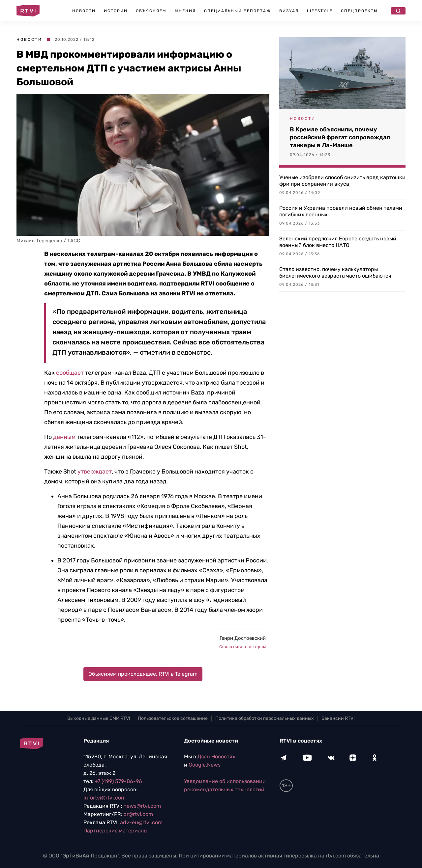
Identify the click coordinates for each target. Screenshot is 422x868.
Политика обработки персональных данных (265, 718)
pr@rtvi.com (138, 814)
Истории (116, 11)
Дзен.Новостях (216, 757)
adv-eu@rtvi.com (141, 822)
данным (64, 437)
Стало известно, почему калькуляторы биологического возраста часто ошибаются (335, 272)
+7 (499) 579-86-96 (118, 781)
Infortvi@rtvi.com (105, 798)
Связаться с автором (243, 647)
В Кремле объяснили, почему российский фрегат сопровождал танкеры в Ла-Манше (340, 137)
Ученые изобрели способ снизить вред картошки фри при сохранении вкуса (342, 181)
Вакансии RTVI (338, 718)
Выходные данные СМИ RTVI (99, 718)
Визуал (289, 11)
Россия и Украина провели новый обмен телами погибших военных (341, 211)
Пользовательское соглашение (173, 718)
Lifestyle (320, 11)
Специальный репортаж (238, 11)
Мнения (185, 11)
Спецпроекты (359, 11)
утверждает (95, 472)
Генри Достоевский (243, 638)
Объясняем (151, 11)
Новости (84, 11)
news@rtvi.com (142, 806)
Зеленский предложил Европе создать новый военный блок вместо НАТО (338, 242)
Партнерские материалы (115, 831)
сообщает (70, 373)
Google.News (205, 765)
